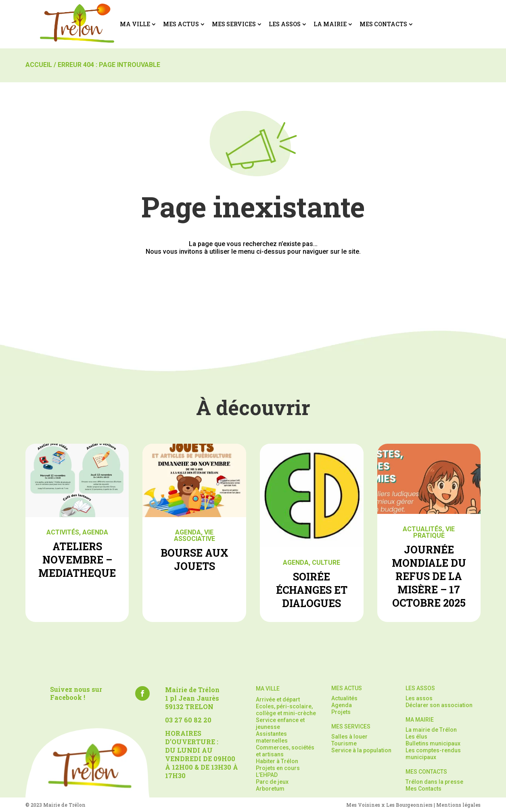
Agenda (95, 532)
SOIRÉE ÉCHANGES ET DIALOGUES (312, 590)
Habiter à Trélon (277, 761)
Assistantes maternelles (272, 737)
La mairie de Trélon (431, 730)
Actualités (422, 529)
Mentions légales (458, 805)
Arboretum (270, 789)
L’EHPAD (267, 775)
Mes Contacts (383, 24)
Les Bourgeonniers (409, 805)
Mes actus (181, 24)
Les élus (416, 737)
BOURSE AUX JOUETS (194, 559)
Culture (326, 563)
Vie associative (194, 535)
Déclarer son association (439, 705)
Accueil (39, 65)
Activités (63, 532)
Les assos (285, 24)
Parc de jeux (272, 782)
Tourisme (344, 743)
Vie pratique (434, 532)
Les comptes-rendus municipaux (433, 754)
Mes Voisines (363, 805)
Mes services (234, 24)
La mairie (330, 24)
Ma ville (135, 24)
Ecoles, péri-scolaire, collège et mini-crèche (286, 710)
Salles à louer (349, 737)
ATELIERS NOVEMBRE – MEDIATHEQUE (77, 560)
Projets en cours (278, 768)
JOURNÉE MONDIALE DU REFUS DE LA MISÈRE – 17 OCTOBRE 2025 (429, 576)
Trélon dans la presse (434, 782)
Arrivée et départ (278, 699)
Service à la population (361, 750)
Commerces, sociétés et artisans (285, 751)
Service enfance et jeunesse (280, 723)
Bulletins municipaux (433, 743)
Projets (341, 712)
